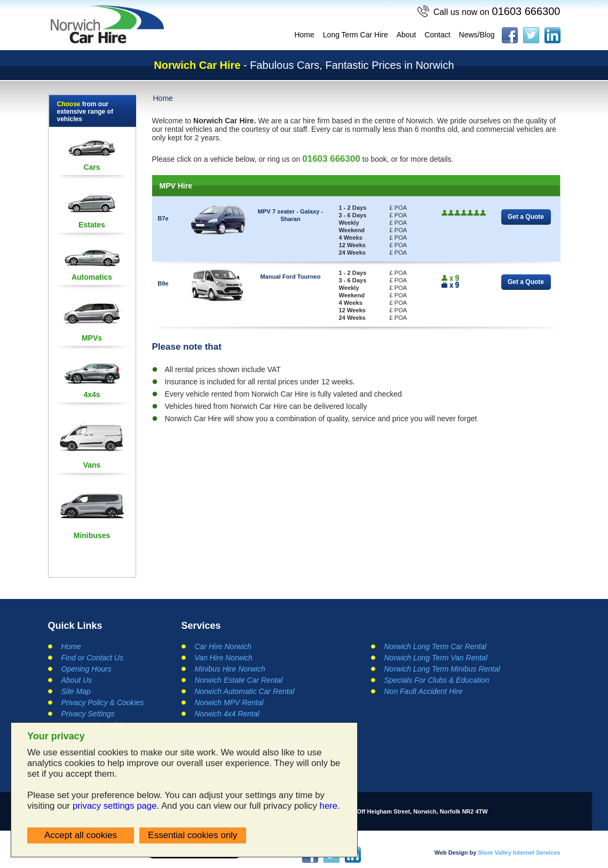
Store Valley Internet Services (519, 853)
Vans (92, 465)
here (329, 806)
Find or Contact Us (93, 658)
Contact (437, 35)
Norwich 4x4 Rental (227, 714)
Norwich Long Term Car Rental (436, 646)
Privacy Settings (88, 714)
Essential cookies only (192, 835)
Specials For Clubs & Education (437, 680)
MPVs (92, 338)
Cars (92, 167)
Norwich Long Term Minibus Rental (442, 669)
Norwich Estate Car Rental (239, 680)
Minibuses (92, 535)
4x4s (92, 394)
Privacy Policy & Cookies (103, 703)
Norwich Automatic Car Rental (245, 691)
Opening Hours (86, 669)
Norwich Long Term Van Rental (436, 658)
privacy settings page (115, 806)
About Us (77, 680)
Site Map (76, 691)
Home (304, 35)
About (406, 35)
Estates (92, 225)
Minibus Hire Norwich (230, 669)
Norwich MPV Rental (229, 703)
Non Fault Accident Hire (424, 691)
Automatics (92, 277)
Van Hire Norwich (224, 658)
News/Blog (477, 35)
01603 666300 (497, 11)
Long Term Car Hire (356, 35)
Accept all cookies (81, 835)
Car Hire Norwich (223, 646)
